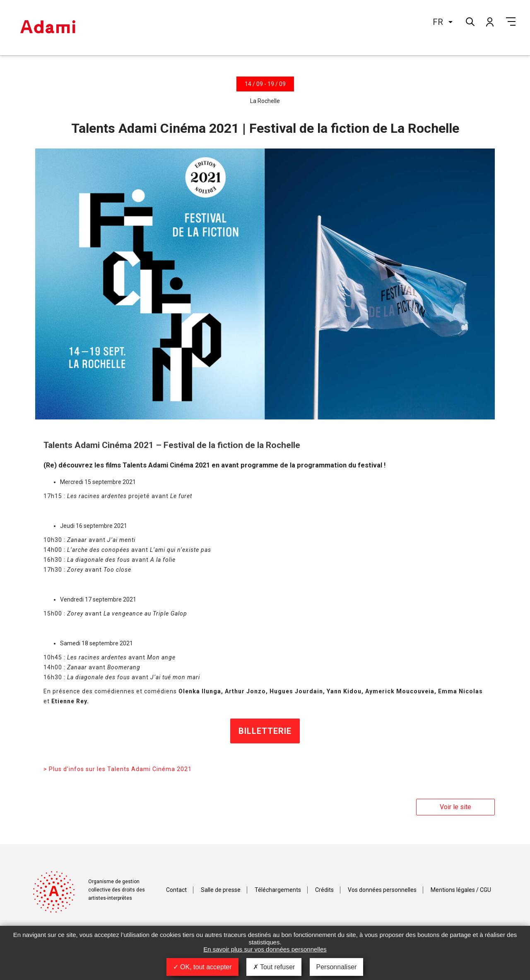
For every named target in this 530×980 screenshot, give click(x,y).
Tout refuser (274, 967)
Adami (48, 28)
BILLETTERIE (265, 731)
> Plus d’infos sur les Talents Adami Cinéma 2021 (118, 769)
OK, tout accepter (202, 967)
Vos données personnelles (382, 890)
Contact (176, 890)
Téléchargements (278, 890)
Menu (511, 22)
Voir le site (455, 807)
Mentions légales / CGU (461, 890)
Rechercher (469, 21)
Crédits (324, 890)
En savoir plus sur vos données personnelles (265, 949)
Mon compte (489, 22)
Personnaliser (337, 967)
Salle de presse (221, 890)
